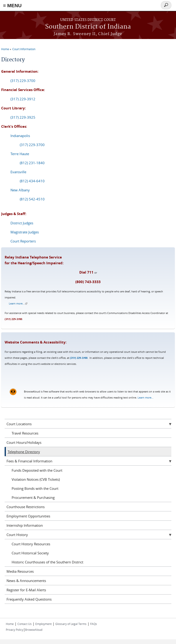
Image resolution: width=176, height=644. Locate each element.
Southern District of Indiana (88, 27)
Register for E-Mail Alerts (26, 590)
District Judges (22, 223)
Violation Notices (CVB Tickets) (36, 479)
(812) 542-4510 (32, 199)
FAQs (94, 624)
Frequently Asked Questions (29, 599)
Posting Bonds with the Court (35, 488)
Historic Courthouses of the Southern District (47, 562)
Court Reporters (23, 241)
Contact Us (25, 624)
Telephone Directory (24, 452)
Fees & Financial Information (29, 461)
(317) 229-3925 (23, 117)
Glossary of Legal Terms (71, 624)
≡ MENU (12, 5)
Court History (17, 535)
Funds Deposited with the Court (37, 470)
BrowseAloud (34, 630)
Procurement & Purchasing (33, 497)
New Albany (20, 190)
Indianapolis (20, 136)
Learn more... (18, 303)
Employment (43, 624)
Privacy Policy (15, 630)
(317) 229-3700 (23, 81)
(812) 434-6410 (32, 181)
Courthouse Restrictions (26, 507)
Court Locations (19, 424)
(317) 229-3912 (23, 99)
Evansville (18, 172)
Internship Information (25, 525)
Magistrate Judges (25, 232)
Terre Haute (20, 154)
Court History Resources (31, 544)
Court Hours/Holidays (24, 442)
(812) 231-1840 (32, 163)
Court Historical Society (30, 553)
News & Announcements (26, 581)
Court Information (24, 49)
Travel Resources (25, 433)
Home (5, 49)
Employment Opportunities (28, 516)
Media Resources (20, 571)
